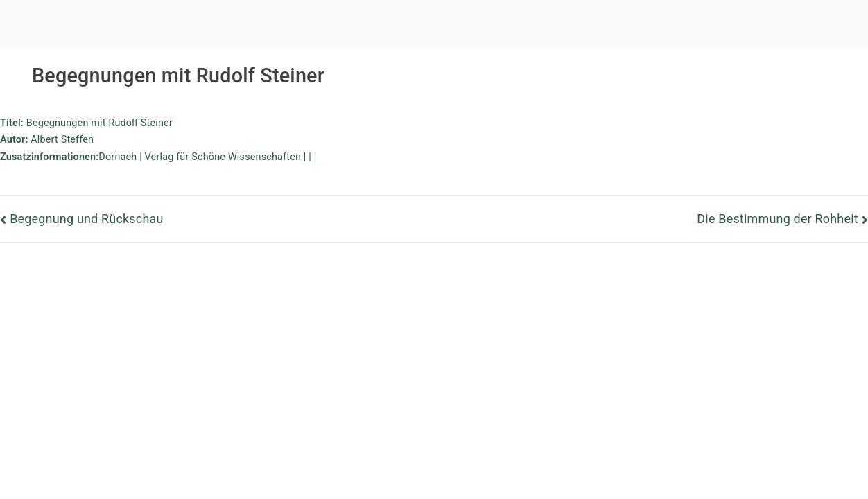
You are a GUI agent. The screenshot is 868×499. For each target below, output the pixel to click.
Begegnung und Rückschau (86, 219)
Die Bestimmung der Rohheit (777, 219)
